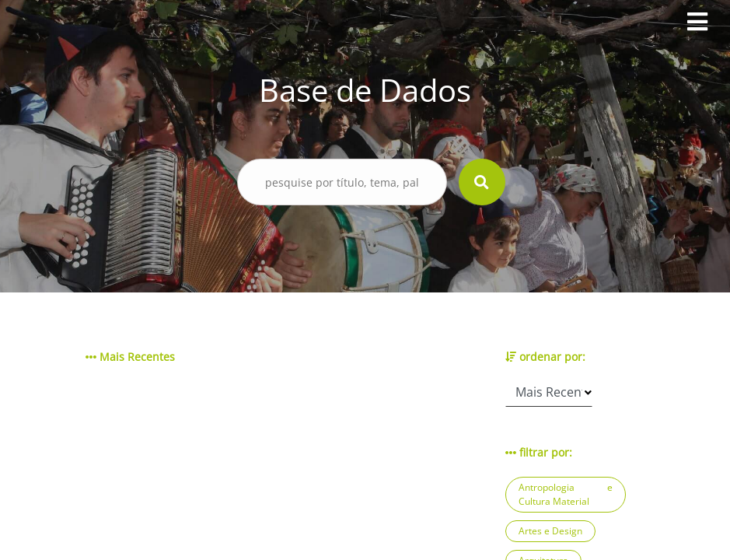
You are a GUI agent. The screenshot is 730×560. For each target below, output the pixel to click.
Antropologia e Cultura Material (566, 494)
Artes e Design (550, 531)
